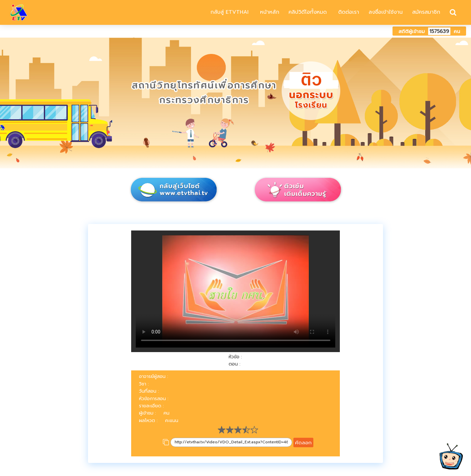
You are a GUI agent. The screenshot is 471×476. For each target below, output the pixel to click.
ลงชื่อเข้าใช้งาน (386, 12)
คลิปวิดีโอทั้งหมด (308, 12)
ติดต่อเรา (348, 12)
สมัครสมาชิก (426, 12)
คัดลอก (303, 442)
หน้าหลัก (269, 12)
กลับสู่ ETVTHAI (228, 12)
